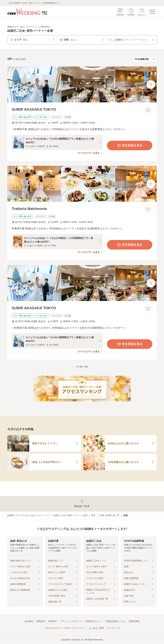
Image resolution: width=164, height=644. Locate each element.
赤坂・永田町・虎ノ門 (110, 515)
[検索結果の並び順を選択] (144, 59)
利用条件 (52, 621)
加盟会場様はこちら (116, 621)
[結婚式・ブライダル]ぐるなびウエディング (28, 515)
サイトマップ (114, 628)
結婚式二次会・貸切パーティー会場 (70, 515)
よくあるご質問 (96, 628)
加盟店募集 (134, 621)
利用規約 (41, 621)
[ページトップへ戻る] (82, 504)
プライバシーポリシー (71, 621)
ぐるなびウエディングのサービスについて (65, 628)
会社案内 (29, 621)
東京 (93, 515)
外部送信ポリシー (94, 621)
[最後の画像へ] (151, 84)
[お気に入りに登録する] (148, 110)
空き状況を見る (130, 145)
